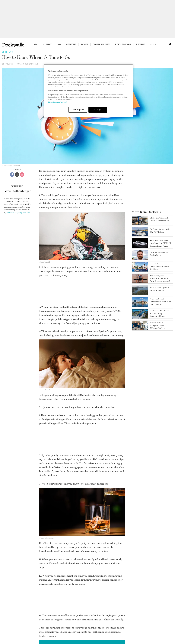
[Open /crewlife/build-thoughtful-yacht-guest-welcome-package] (140, 330)
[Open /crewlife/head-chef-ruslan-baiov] (140, 259)
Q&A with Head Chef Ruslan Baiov (159, 254)
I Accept (98, 110)
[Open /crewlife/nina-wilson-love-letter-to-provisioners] (140, 224)
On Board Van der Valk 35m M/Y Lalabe (160, 231)
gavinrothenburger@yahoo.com (18, 212)
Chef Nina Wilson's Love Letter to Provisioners (161, 219)
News (36, 45)
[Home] (13, 45)
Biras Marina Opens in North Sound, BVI (160, 289)
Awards (85, 45)
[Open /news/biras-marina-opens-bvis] (140, 294)
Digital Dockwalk (123, 45)
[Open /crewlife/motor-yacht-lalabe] (140, 235)
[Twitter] (17, 175)
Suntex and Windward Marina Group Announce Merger (160, 314)
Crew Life (48, 45)
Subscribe (140, 45)
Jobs (59, 45)
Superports (71, 45)
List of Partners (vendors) (58, 102)
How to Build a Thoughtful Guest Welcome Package (158, 325)
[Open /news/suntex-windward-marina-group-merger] (140, 318)
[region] (88, 91)
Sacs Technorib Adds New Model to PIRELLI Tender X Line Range (160, 243)
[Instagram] (22, 175)
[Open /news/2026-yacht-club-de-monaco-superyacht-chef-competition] (140, 271)
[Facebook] (12, 175)
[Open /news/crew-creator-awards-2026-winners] (140, 283)
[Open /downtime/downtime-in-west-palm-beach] (140, 306)
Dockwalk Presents (102, 45)
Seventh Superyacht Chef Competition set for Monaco (159, 267)
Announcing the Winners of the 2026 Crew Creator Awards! (160, 278)
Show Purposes (78, 110)
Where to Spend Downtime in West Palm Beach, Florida (160, 302)
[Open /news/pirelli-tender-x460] (140, 247)
